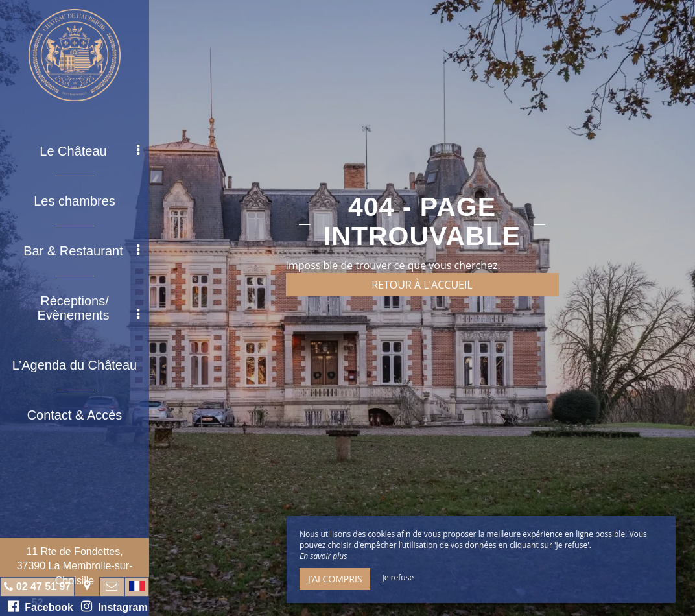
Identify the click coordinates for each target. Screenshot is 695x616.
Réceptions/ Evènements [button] (88, 308)
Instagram (114, 606)
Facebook (41, 606)
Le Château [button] (89, 151)
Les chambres (75, 201)
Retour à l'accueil (422, 285)
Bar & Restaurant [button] (81, 251)
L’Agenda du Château (75, 365)
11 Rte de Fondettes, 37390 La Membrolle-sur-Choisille (75, 566)
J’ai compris (335, 579)
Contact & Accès (75, 415)
